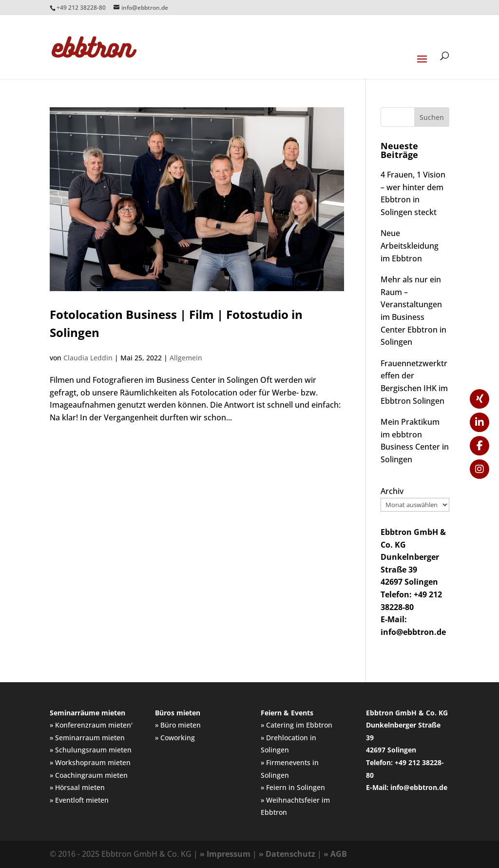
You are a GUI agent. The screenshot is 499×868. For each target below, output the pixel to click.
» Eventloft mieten (79, 800)
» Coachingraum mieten (89, 775)
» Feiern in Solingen (293, 787)
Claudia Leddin (88, 358)
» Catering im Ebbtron (297, 725)
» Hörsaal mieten (77, 787)
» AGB (335, 854)
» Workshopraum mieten (90, 762)
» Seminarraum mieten (87, 738)
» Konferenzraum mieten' (91, 725)
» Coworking (175, 738)
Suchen (432, 117)
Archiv (392, 491)
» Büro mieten (178, 725)
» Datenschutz (287, 854)
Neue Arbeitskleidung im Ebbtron (410, 246)
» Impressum (225, 854)
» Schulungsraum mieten (91, 750)
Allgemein (186, 358)
